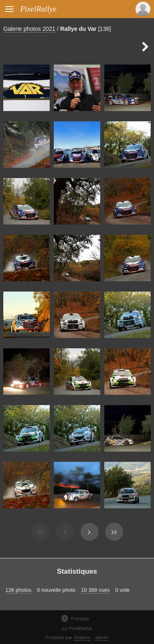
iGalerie (82, 637)
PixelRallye (38, 9)
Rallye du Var (78, 29)
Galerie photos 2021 (29, 29)
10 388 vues (95, 590)
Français (75, 618)
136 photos (18, 590)
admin (102, 637)
